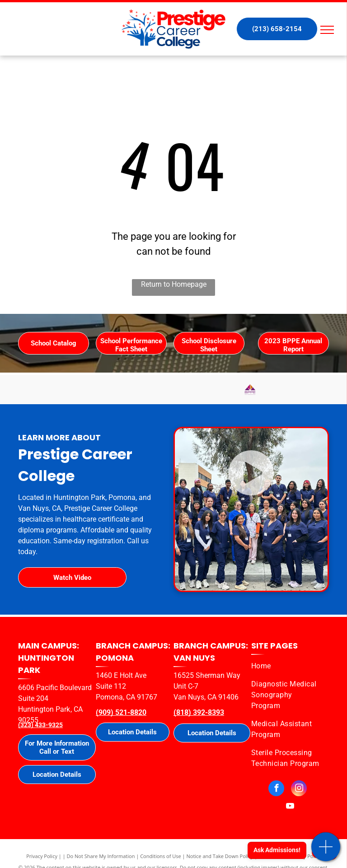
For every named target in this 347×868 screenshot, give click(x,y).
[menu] (327, 30)
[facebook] (276, 789)
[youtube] (290, 807)
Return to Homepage (174, 284)
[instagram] (299, 789)
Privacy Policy (42, 856)
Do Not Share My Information (101, 856)
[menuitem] (287, 666)
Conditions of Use (161, 856)
